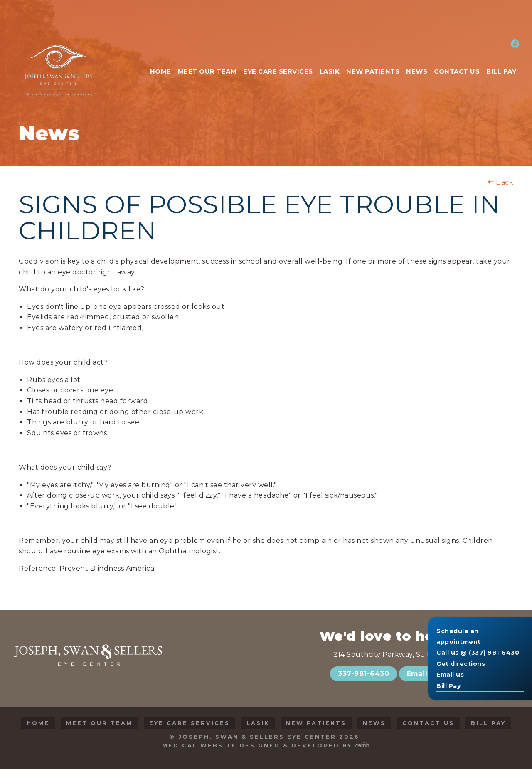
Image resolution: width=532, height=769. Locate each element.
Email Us (423, 674)
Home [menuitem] (161, 71)
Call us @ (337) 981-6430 (478, 653)
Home (38, 723)
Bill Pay (448, 686)
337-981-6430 (363, 674)
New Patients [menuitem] (373, 71)
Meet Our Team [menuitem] (207, 71)
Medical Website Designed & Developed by (266, 746)
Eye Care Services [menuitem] (278, 71)
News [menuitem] (417, 71)
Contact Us (428, 723)
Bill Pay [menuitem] (501, 71)
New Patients (316, 723)
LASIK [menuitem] (330, 71)
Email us (450, 675)
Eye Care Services (190, 723)
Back (501, 182)
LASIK (258, 723)
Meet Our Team (99, 723)
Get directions (461, 664)
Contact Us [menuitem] (457, 71)
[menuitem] (514, 44)
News (374, 723)
